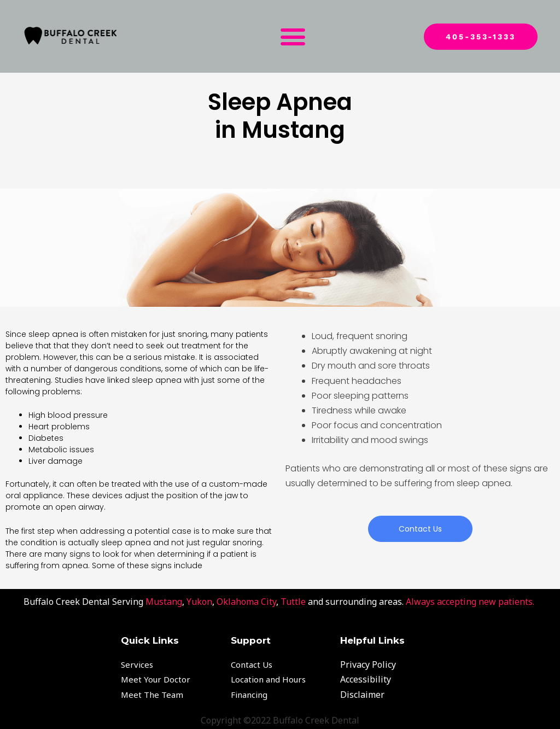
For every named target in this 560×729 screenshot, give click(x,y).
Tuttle (293, 602)
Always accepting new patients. (471, 602)
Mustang (164, 602)
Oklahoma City (246, 602)
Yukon (199, 602)
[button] (293, 37)
